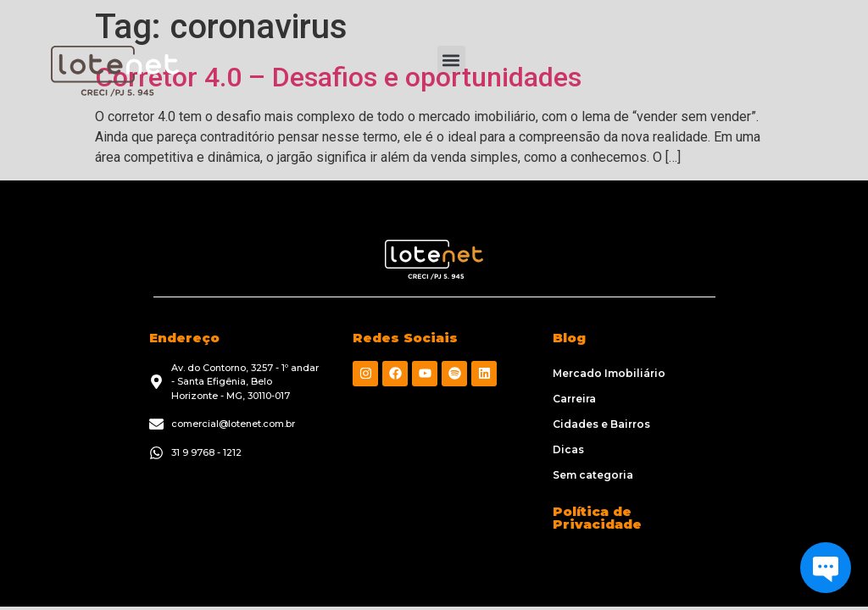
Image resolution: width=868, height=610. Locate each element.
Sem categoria (593, 475)
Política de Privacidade (597, 518)
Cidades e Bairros (601, 424)
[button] (451, 60)
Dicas (568, 449)
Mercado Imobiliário (609, 373)
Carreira (574, 399)
